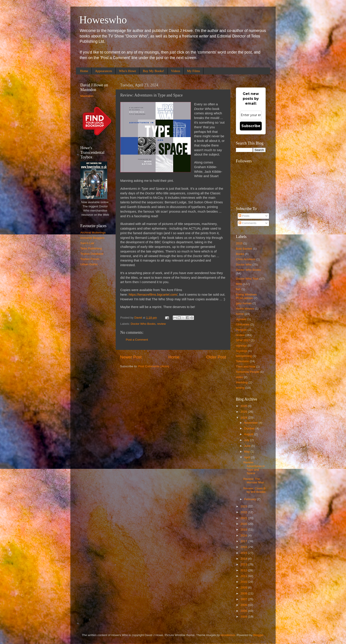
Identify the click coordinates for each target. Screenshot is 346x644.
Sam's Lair (87, 243)
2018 (244, 535)
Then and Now (246, 367)
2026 (244, 406)
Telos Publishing (91, 248)
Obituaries (243, 324)
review (161, 324)
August (249, 434)
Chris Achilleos (246, 259)
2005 (244, 611)
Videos (176, 71)
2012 (244, 570)
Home (84, 71)
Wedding (242, 382)
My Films (193, 71)
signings (241, 346)
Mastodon (87, 96)
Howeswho (103, 20)
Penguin (241, 330)
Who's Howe (127, 71)
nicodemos (228, 635)
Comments (247, 223)
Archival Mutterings (93, 233)
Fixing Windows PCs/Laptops (246, 296)
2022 (244, 512)
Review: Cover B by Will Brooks (255, 490)
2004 (244, 617)
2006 (244, 605)
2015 (239, 243)
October (250, 428)
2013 (244, 564)
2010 (244, 582)
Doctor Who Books (143, 324)
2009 (244, 587)
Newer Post (131, 357)
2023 (244, 506)
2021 (244, 518)
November (251, 423)
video (239, 377)
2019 (244, 530)
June (248, 446)
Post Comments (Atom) (154, 366)
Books (240, 254)
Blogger (258, 635)
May (247, 452)
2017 (244, 541)
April (247, 457)
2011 (244, 576)
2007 (244, 599)
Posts (244, 216)
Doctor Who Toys (247, 279)
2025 (244, 412)
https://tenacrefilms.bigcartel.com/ (153, 295)
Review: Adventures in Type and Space (254, 468)
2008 (244, 593)
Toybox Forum (90, 259)
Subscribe (251, 126)
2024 (244, 418)
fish (238, 289)
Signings (242, 351)
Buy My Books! (153, 71)
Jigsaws (241, 319)
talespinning (244, 356)
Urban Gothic (89, 264)
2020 (244, 524)
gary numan (244, 303)
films (239, 284)
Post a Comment (137, 340)
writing (240, 388)
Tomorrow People (247, 372)
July (247, 440)
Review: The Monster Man (254, 481)
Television (242, 361)
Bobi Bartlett (244, 249)
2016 (244, 547)
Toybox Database (92, 254)
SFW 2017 (243, 340)
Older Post (216, 357)
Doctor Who (244, 264)
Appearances (103, 71)
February (250, 499)
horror (240, 314)
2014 (244, 559)
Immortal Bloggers (92, 238)
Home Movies (245, 309)
